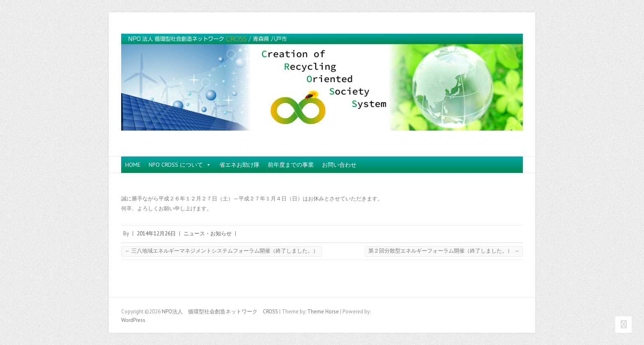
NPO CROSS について (180, 165)
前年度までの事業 (291, 165)
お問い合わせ (339, 165)
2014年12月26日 (156, 233)
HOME (133, 165)
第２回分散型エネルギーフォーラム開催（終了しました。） (444, 251)
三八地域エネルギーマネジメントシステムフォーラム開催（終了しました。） (222, 251)
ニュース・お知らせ (208, 233)
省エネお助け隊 (239, 165)
